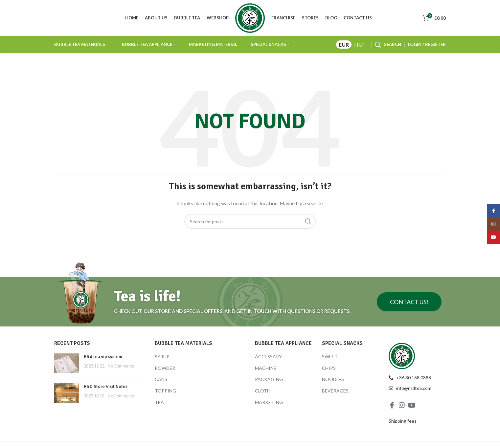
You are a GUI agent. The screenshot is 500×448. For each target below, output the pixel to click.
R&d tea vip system (103, 357)
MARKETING (269, 402)
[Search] (388, 45)
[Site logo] (250, 18)
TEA (159, 402)
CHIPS (329, 368)
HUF (360, 45)
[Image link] (402, 355)
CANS (161, 380)
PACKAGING (269, 380)
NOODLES (333, 380)
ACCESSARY (268, 357)
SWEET (330, 357)
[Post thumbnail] (67, 363)
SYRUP (162, 357)
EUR (344, 45)
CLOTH (263, 391)
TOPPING (165, 391)
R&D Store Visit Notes (106, 386)
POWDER (165, 368)
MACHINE (266, 368)
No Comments (121, 366)
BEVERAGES (335, 391)
